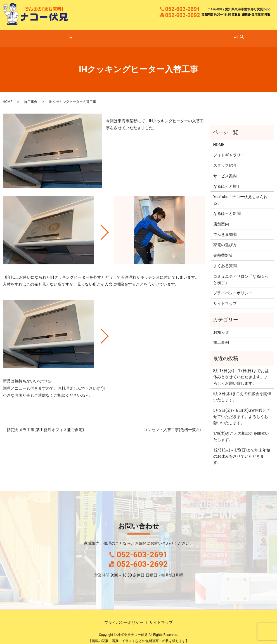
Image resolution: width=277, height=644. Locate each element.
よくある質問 (225, 260)
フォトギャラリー (229, 150)
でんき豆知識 (225, 229)
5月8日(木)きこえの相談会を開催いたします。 (242, 391)
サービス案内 (91, 34)
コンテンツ (219, 34)
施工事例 (116, 34)
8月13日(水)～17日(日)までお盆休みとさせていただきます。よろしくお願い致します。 (241, 372)
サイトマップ (225, 298)
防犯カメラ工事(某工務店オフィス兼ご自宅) (46, 424)
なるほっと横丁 (144, 34)
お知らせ (221, 327)
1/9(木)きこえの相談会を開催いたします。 (241, 431)
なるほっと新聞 (227, 208)
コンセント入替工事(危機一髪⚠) (172, 424)
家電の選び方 (225, 239)
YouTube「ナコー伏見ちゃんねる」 (240, 194)
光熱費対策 (223, 250)
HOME (44, 34)
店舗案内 (64, 34)
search (240, 34)
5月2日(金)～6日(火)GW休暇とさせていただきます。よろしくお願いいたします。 (242, 411)
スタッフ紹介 (225, 160)
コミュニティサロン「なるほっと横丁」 (241, 274)
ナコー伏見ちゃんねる (184, 34)
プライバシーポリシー (233, 288)
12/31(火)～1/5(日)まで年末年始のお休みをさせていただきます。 (242, 451)
